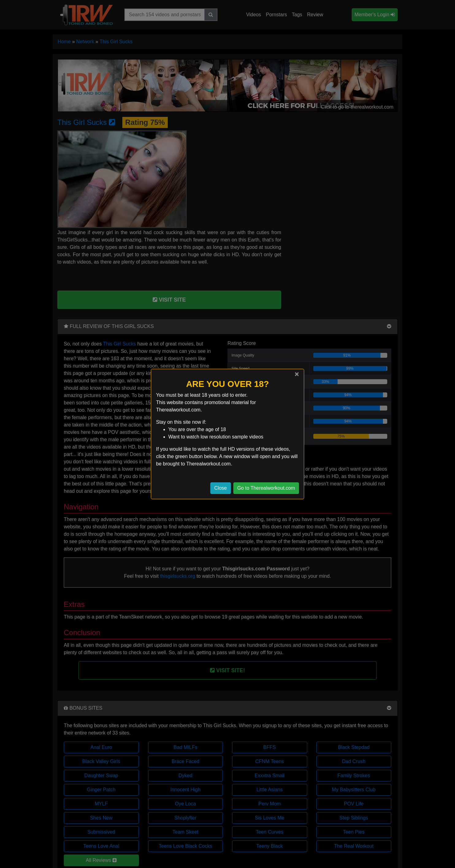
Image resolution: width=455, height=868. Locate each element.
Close (221, 488)
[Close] (297, 374)
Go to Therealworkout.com (266, 488)
